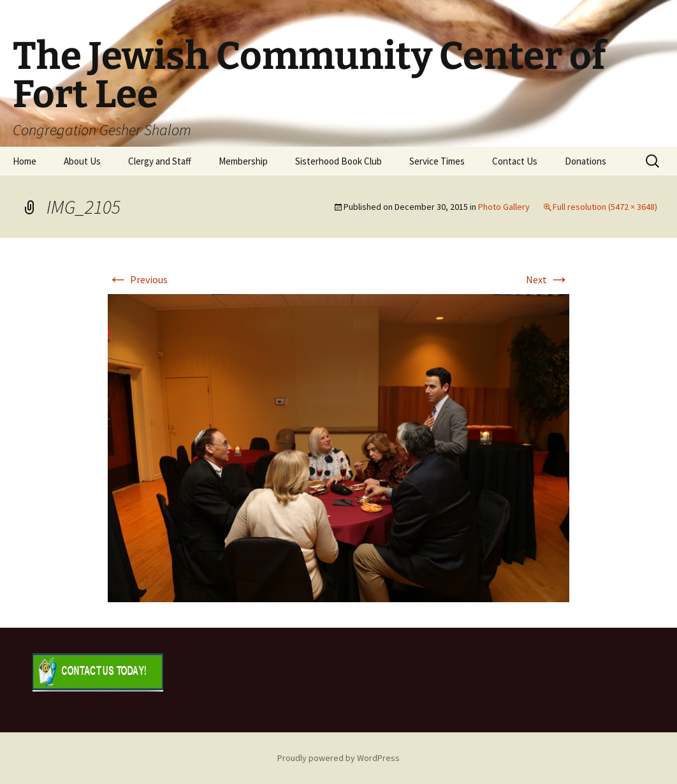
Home (25, 161)
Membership (243, 161)
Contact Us (515, 161)
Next (548, 279)
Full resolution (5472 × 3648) (605, 207)
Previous (138, 279)
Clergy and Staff (160, 161)
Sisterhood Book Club (338, 161)
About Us (82, 161)
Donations (586, 161)
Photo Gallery (504, 207)
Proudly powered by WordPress (338, 758)
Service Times (437, 161)
